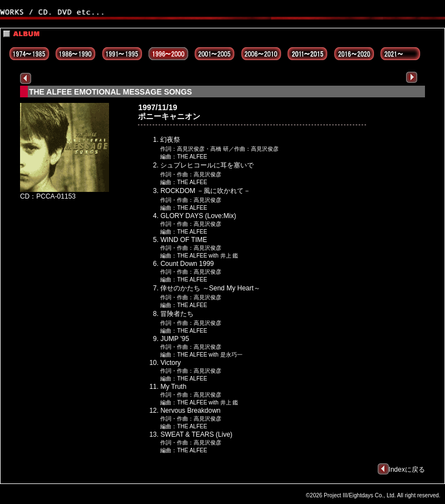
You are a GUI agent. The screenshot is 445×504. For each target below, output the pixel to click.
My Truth (173, 387)
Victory (170, 363)
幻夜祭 (170, 140)
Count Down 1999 (187, 264)
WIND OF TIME (184, 240)
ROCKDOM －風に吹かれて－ (205, 191)
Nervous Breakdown (190, 411)
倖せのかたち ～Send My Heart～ (210, 288)
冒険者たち (177, 314)
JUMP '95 (174, 339)
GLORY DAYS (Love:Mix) (198, 216)
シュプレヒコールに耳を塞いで (207, 165)
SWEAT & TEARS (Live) (196, 434)
